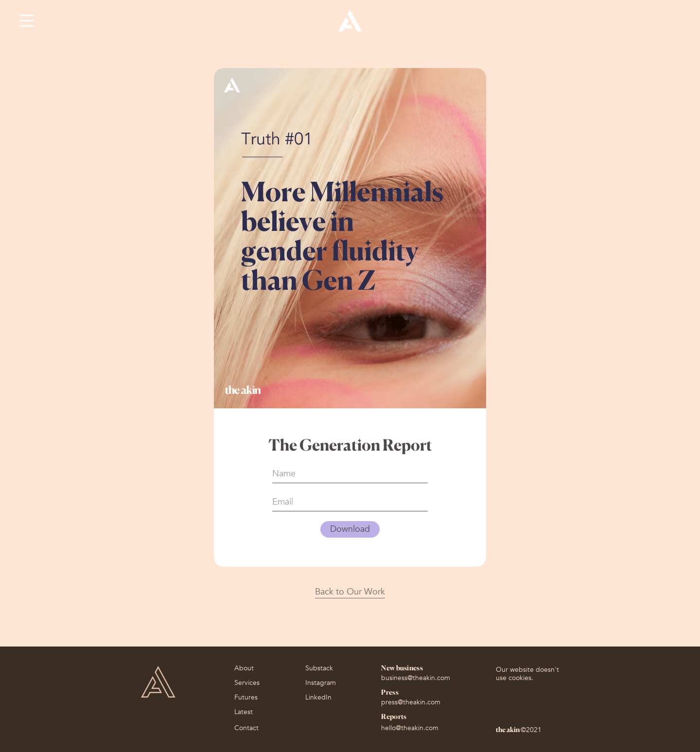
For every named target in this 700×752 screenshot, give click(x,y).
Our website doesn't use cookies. (527, 674)
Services (247, 684)
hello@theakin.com (410, 728)
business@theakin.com (416, 678)
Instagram (321, 684)
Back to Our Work (350, 592)
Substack (319, 669)
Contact (246, 728)
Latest (244, 713)
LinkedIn (318, 699)
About (244, 669)
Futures (246, 699)
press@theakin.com (411, 702)
